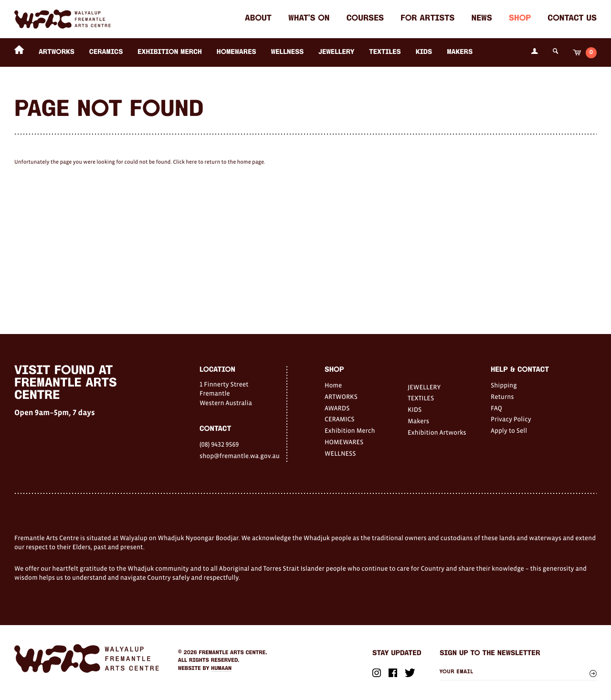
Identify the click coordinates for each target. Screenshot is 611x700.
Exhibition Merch (170, 52)
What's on (309, 19)
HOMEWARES (237, 52)
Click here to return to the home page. (219, 162)
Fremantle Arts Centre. (233, 653)
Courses (365, 19)
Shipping (504, 385)
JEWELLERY (336, 52)
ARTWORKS (57, 52)
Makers (460, 52)
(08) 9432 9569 (219, 444)
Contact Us (572, 19)
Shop (520, 19)
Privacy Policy (511, 419)
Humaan (221, 669)
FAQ (496, 408)
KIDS (424, 52)
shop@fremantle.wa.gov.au (240, 456)
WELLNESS (288, 52)
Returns (502, 397)
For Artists (427, 19)
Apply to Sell (509, 430)
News (482, 19)
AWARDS (337, 408)
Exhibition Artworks (437, 432)
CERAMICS (106, 52)
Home (333, 385)
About (258, 19)
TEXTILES (385, 52)
